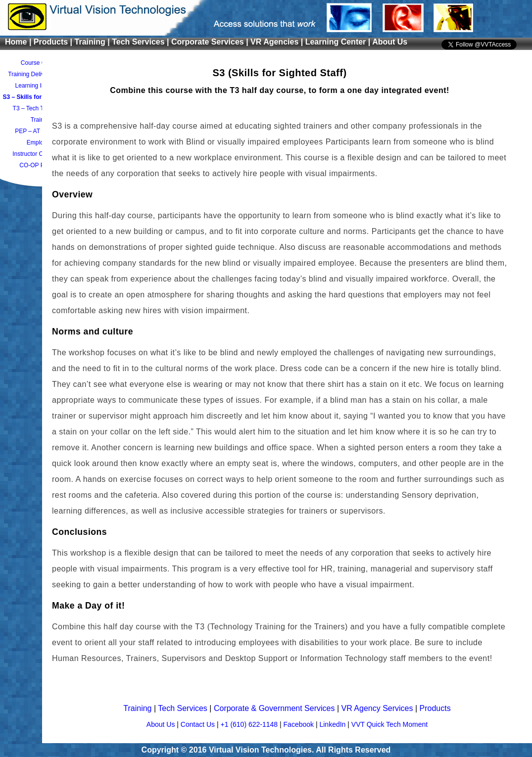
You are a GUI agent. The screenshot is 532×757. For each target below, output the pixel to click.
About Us (390, 42)
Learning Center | (339, 42)
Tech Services (184, 708)
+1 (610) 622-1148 (250, 724)
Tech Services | (142, 42)
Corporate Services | (211, 42)
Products (435, 708)
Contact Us (199, 724)
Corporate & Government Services (275, 708)
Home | (19, 42)
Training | (94, 42)
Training (139, 708)
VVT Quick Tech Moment (389, 724)
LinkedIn (333, 724)
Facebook (300, 724)
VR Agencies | (278, 42)
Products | (54, 42)
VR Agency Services (378, 708)
